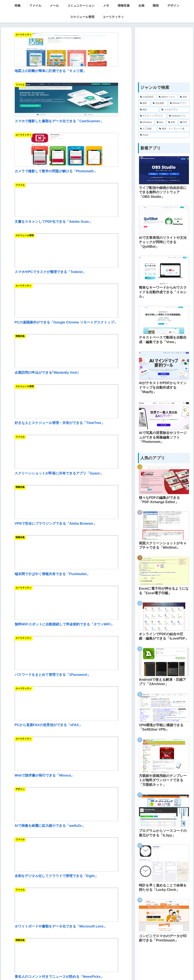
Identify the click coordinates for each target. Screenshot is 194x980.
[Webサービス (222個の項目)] (167, 97)
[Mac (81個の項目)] (160, 122)
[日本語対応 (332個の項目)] (147, 97)
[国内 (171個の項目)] (149, 110)
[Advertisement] (66, 680)
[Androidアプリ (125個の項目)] (178, 116)
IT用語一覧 (92, 968)
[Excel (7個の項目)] (164, 135)
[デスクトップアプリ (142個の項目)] (152, 116)
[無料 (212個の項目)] (144, 103)
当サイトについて (71, 968)
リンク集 (108, 968)
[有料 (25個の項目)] (172, 122)
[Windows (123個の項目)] (146, 122)
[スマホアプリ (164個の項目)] (175, 110)
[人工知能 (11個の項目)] (147, 129)
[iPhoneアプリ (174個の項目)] (179, 103)
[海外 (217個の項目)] (184, 97)
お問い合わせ (125, 968)
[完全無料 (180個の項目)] (159, 103)
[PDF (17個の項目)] (184, 122)
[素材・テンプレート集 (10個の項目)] (173, 129)
